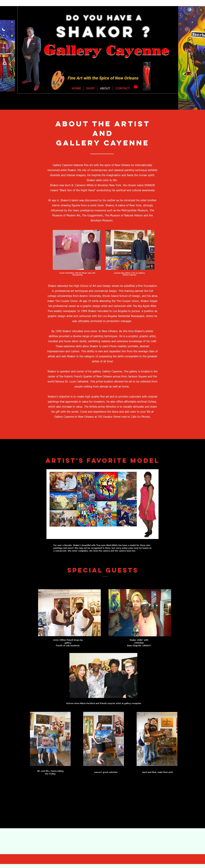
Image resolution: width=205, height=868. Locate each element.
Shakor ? (105, 32)
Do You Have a (105, 18)
